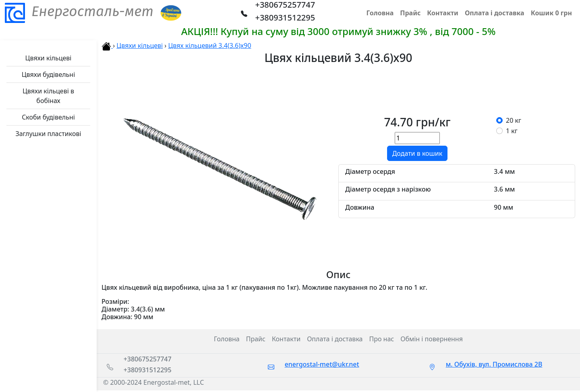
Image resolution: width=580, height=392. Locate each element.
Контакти (286, 339)
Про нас (381, 339)
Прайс (256, 339)
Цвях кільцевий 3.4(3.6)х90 (209, 45)
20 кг (514, 120)
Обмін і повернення (432, 339)
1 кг (512, 131)
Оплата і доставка (335, 339)
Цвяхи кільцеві (140, 45)
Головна (227, 339)
